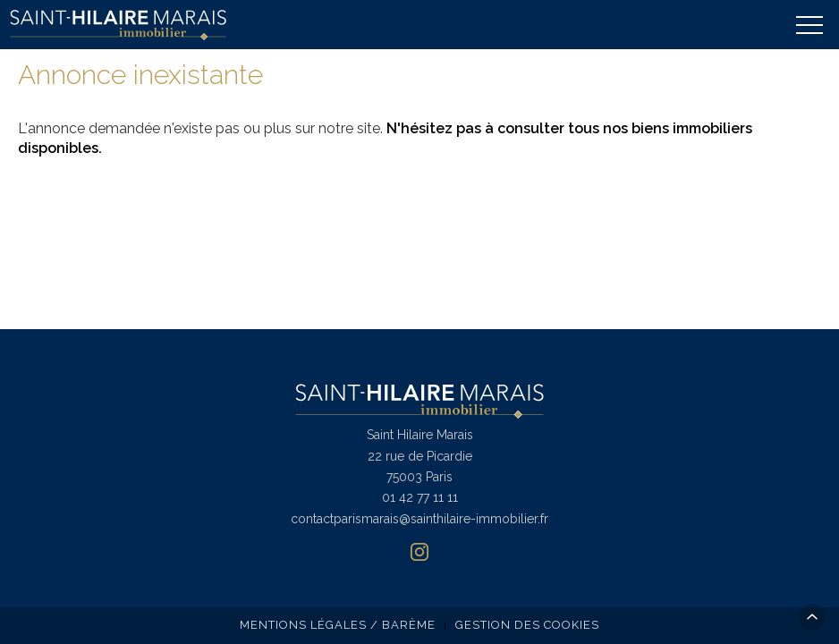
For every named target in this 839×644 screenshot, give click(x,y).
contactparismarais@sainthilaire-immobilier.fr (419, 519)
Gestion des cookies (527, 625)
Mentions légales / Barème (338, 625)
